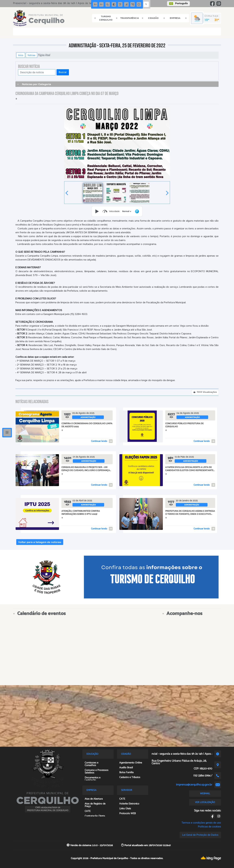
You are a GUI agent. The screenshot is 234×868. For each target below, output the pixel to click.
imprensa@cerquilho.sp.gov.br (194, 785)
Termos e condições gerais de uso (201, 823)
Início (21, 55)
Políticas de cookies (209, 827)
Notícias (32, 55)
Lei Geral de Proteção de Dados (200, 835)
